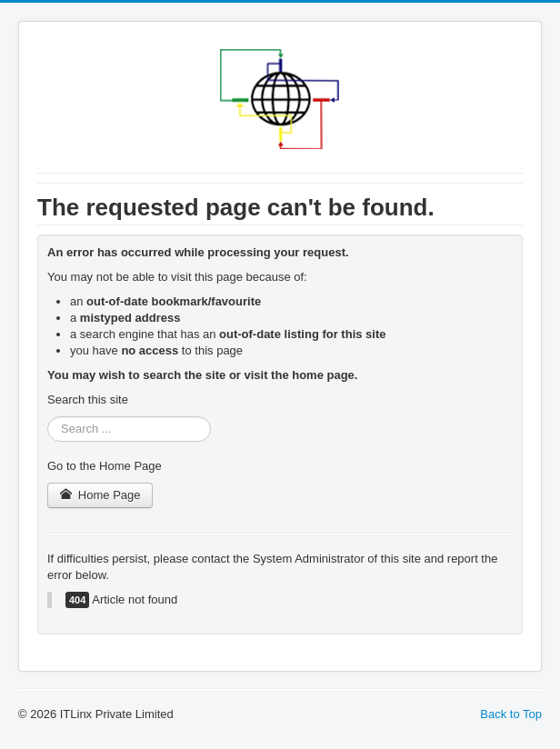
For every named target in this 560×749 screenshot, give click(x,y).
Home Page (100, 495)
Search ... (48, 417)
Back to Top (511, 714)
